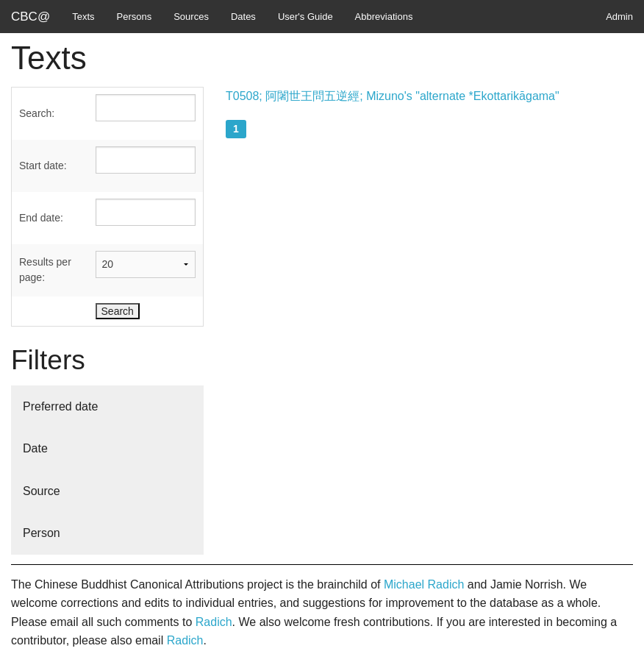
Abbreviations (384, 17)
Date (35, 448)
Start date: (43, 166)
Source (42, 491)
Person (42, 533)
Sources (191, 17)
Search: (37, 113)
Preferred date (60, 406)
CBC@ (31, 17)
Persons (135, 17)
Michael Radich (424, 584)
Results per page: (45, 270)
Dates (243, 17)
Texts (83, 17)
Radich (214, 622)
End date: (41, 218)
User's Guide (305, 17)
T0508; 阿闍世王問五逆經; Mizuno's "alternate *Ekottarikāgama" (393, 96)
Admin (619, 17)
